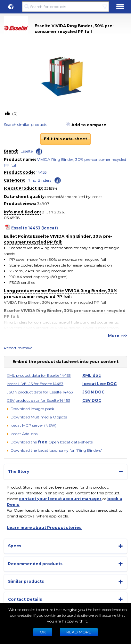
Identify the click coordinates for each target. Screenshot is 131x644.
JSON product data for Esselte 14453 (40, 392)
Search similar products (25, 124)
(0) (14, 114)
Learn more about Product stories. (45, 528)
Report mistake (18, 348)
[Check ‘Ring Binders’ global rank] (58, 180)
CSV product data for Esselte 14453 (38, 400)
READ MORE (79, 632)
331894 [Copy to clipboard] (51, 188)
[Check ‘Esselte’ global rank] (39, 152)
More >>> (118, 336)
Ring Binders (39, 180)
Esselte (27, 151)
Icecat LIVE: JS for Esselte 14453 (35, 384)
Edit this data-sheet (65, 139)
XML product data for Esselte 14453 (39, 375)
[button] (11, 7)
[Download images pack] (30, 409)
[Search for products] (65, 7)
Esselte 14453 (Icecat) (35, 228)
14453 (41, 172)
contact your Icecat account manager (60, 499)
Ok (43, 632)
